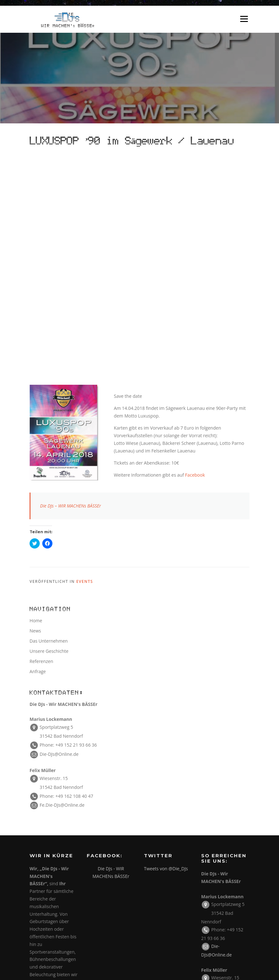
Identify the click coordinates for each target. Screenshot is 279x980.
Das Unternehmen (49, 421)
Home (36, 401)
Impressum (223, 832)
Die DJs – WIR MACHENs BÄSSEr (71, 286)
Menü (244, 19)
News (35, 411)
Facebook (195, 255)
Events (85, 362)
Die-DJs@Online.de (59, 534)
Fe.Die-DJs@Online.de (62, 586)
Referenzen (41, 442)
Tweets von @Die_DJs (166, 649)
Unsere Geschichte (49, 432)
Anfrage (38, 452)
